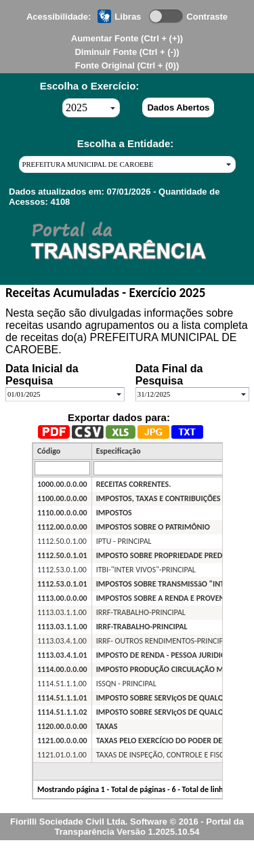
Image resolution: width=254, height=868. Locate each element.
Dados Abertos (178, 107)
